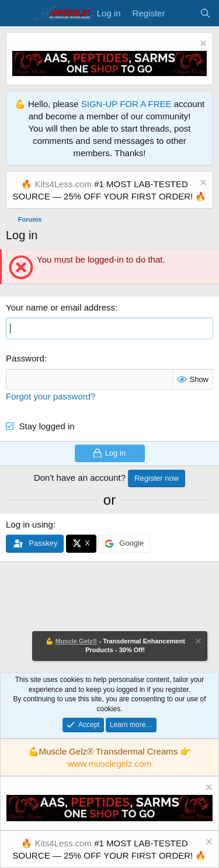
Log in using (29, 524)
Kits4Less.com (63, 184)
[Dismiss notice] (202, 45)
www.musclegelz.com (109, 764)
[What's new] (182, 13)
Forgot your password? (51, 396)
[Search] (205, 13)
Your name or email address (60, 307)
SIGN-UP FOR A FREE (126, 104)
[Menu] (16, 13)
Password (25, 358)
